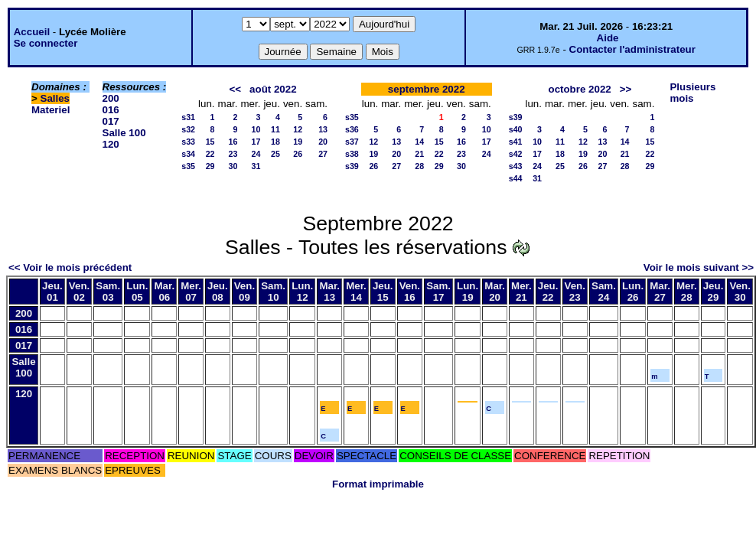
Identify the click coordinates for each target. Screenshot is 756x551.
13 (323, 129)
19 (298, 142)
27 (323, 154)
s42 (516, 154)
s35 (188, 166)
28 (419, 166)
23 (233, 154)
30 (233, 166)
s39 (352, 166)
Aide (608, 38)
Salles (55, 98)
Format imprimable (378, 484)
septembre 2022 (427, 89)
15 (210, 142)
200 (111, 98)
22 (210, 154)
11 (275, 129)
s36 (352, 129)
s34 (188, 154)
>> (626, 89)
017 (111, 121)
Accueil (32, 32)
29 (210, 166)
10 (256, 129)
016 (111, 110)
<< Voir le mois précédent (70, 267)
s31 (188, 117)
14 (419, 142)
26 (298, 154)
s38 (352, 154)
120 (111, 144)
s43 (516, 166)
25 (275, 154)
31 (256, 166)
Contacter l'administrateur (632, 49)
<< (235, 89)
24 (256, 154)
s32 (188, 129)
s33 (188, 142)
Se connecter (46, 43)
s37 (352, 142)
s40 (516, 129)
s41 (516, 142)
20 (323, 142)
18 (275, 142)
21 (419, 154)
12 (298, 129)
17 (256, 142)
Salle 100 (124, 133)
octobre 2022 (579, 89)
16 (233, 142)
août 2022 (273, 89)
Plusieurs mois (692, 93)
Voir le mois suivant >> (699, 267)
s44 (516, 178)
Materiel (51, 110)
